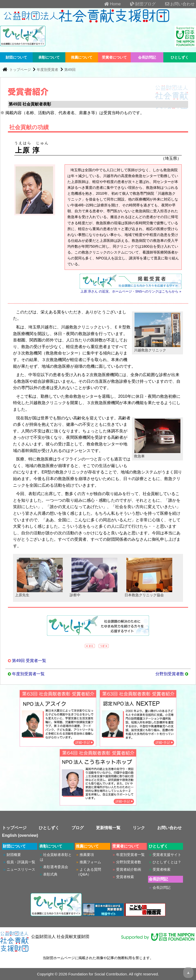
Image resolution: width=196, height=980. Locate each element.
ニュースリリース (21, 869)
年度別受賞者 (47, 70)
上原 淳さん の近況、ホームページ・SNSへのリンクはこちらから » (131, 291)
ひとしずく (180, 57)
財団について (16, 57)
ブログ (78, 828)
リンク (139, 828)
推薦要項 (87, 855)
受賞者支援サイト (167, 855)
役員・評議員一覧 (21, 862)
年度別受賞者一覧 (28, 674)
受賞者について (114, 57)
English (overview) (20, 835)
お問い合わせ (176, 4)
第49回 (70, 70)
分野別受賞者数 (170, 674)
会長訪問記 (147, 57)
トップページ (21, 70)
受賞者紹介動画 (129, 869)
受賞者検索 (125, 877)
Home (108, 4)
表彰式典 (50, 874)
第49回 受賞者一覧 (29, 661)
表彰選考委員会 (56, 867)
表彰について (49, 57)
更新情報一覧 (108, 828)
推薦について (82, 57)
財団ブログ (139, 4)
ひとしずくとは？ (167, 862)
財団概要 (14, 855)
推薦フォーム (90, 862)
